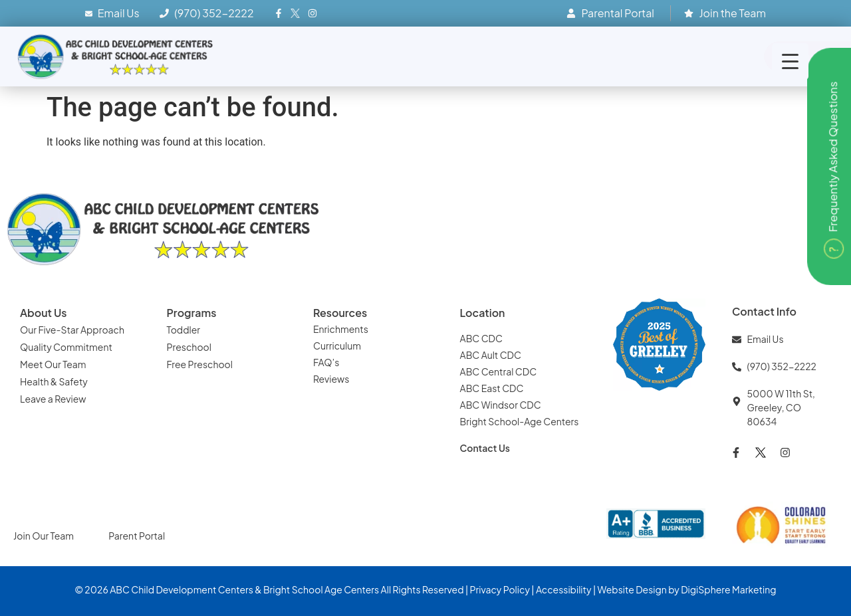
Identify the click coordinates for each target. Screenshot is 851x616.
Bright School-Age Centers (520, 421)
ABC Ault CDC (491, 355)
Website (615, 589)
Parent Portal (137, 536)
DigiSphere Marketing (728, 589)
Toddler (184, 330)
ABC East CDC (492, 388)
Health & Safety (55, 381)
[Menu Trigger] (790, 61)
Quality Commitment (66, 347)
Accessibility (564, 589)
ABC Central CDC (499, 371)
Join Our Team (44, 536)
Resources (340, 313)
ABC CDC (481, 338)
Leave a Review (53, 399)
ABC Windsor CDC (501, 405)
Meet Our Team (53, 364)
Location (483, 313)
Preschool (189, 347)
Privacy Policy (500, 589)
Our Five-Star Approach (72, 330)
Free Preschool (201, 364)
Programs (192, 313)
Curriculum (337, 346)
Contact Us (485, 448)
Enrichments (341, 329)
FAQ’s (326, 362)
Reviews (332, 379)
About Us (43, 313)
